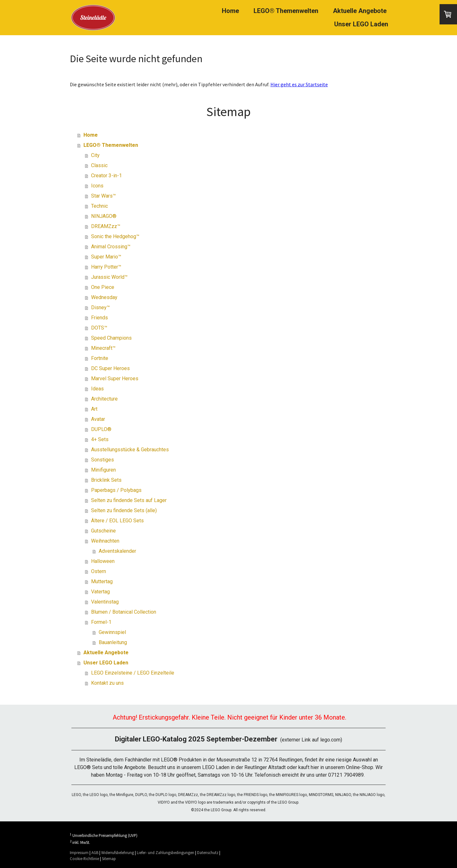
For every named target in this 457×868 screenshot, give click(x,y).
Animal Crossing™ (111, 247)
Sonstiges (103, 460)
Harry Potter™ (106, 267)
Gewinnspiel (112, 632)
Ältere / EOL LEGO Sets (117, 521)
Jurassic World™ (109, 277)
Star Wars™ (103, 196)
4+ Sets (100, 439)
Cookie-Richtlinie (84, 858)
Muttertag (102, 581)
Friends (99, 318)
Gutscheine (103, 531)
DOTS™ (99, 328)
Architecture (104, 399)
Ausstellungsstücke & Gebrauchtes (130, 450)
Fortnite (100, 358)
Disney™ (100, 307)
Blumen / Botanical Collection (124, 612)
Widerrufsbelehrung (118, 852)
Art (94, 409)
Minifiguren (103, 470)
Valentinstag (105, 602)
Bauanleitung (113, 642)
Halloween (103, 561)
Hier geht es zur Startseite (299, 84)
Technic (99, 206)
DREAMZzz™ (106, 226)
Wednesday (104, 297)
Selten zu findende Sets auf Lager (129, 500)
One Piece (103, 287)
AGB (95, 852)
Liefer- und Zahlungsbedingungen (166, 852)
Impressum (79, 852)
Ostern (99, 571)
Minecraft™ (103, 348)
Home (230, 11)
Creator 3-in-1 (106, 176)
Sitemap (109, 858)
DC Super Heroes (110, 368)
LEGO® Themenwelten (286, 11)
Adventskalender (117, 551)
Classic (99, 165)
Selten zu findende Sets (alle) (124, 510)
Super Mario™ (106, 257)
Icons (97, 186)
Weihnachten (105, 541)
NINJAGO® (104, 216)
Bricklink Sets (106, 480)
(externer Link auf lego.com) (228, 740)
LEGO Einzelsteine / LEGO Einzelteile (133, 673)
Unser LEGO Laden (361, 24)
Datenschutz (208, 852)
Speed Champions (111, 338)
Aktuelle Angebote (360, 11)
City (95, 155)
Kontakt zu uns (107, 683)
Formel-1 (101, 622)
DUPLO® (101, 429)
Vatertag (100, 592)
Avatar (98, 419)
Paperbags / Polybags (116, 490)
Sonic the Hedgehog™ (115, 236)
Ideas (97, 389)
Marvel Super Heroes (115, 379)
